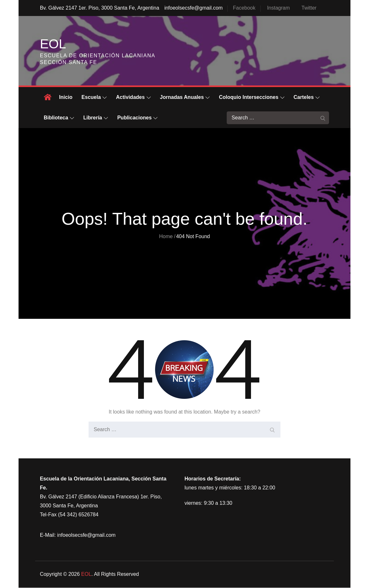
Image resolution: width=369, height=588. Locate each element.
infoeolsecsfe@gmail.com (194, 8)
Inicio (66, 97)
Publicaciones (138, 118)
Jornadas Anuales (185, 97)
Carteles (307, 97)
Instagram (278, 8)
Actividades (133, 97)
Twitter (309, 8)
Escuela (94, 97)
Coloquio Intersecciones (252, 97)
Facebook (244, 8)
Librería (96, 118)
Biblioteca (59, 118)
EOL (53, 44)
